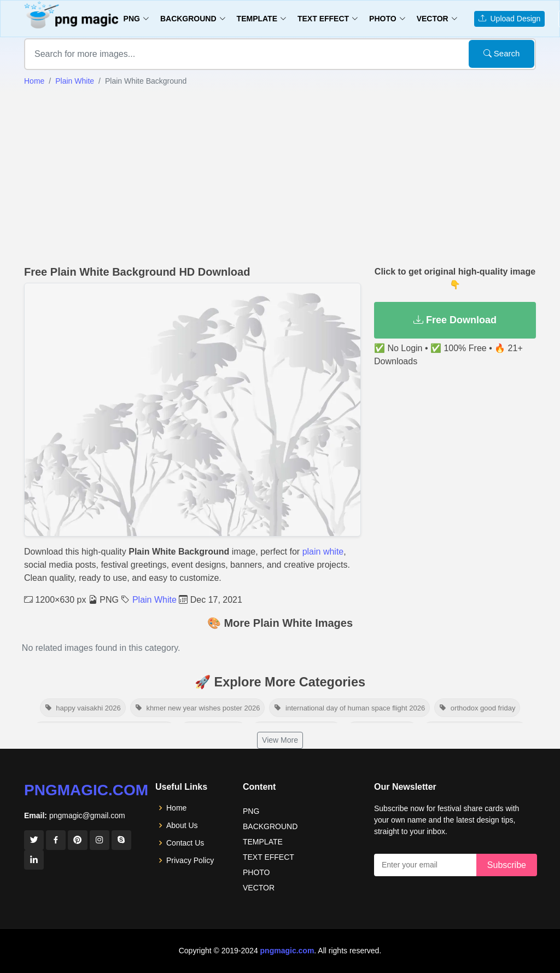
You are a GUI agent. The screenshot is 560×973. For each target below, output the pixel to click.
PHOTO (256, 872)
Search (502, 53)
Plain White (75, 81)
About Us (182, 825)
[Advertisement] (280, 174)
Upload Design (510, 19)
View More (280, 740)
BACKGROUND (270, 826)
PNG (251, 811)
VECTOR (259, 888)
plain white (323, 552)
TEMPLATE (263, 842)
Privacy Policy (190, 860)
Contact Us (185, 843)
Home (34, 81)
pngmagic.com (86, 790)
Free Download (455, 320)
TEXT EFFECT (269, 857)
